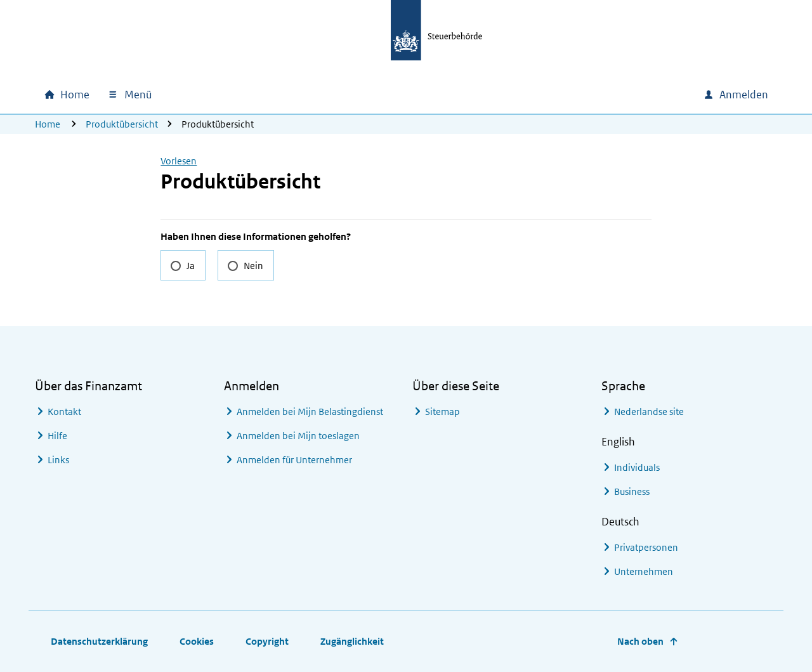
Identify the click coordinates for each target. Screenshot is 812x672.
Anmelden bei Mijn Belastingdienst (310, 412)
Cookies (197, 641)
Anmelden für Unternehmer (294, 460)
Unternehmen (644, 571)
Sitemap (442, 412)
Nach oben (640, 641)
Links (58, 460)
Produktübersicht (122, 124)
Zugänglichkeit (352, 641)
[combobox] (607, 95)
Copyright (267, 641)
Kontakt (64, 412)
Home (48, 124)
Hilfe (57, 436)
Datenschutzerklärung (99, 641)
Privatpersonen (646, 547)
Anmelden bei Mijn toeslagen (298, 436)
